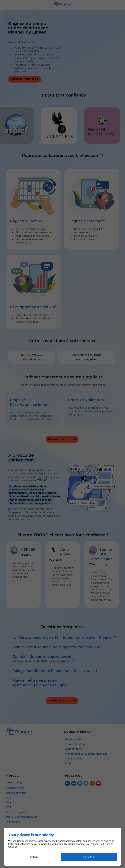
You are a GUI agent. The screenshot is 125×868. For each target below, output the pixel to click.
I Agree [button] (89, 857)
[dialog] (63, 847)
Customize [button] (34, 857)
